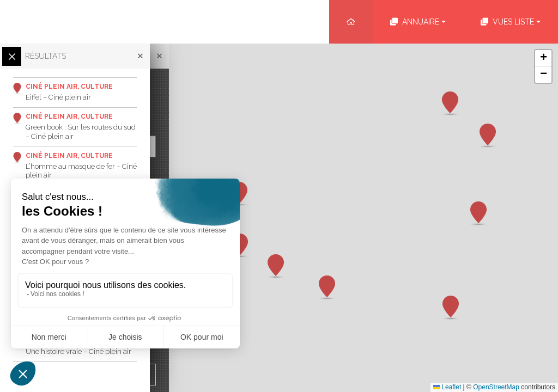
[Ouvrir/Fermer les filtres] (12, 56)
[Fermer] (155, 56)
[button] (451, 308)
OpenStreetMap (496, 387)
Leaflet (447, 387)
